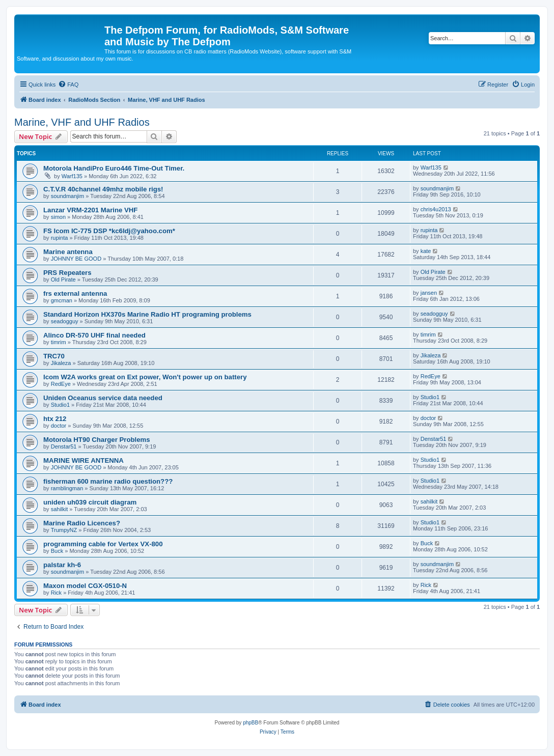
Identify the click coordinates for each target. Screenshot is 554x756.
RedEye (61, 384)
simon (58, 217)
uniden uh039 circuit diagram (90, 502)
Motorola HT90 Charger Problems (97, 440)
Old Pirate (63, 279)
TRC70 (54, 356)
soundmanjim (67, 196)
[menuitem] (68, 85)
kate (426, 251)
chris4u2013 (436, 209)
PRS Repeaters (67, 273)
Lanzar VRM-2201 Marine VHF (90, 210)
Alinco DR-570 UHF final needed (94, 335)
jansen (429, 293)
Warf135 (72, 176)
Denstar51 (64, 446)
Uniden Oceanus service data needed (103, 398)
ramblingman (67, 488)
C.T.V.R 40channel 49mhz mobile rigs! (103, 189)
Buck (57, 551)
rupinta (60, 238)
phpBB (251, 723)
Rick (56, 593)
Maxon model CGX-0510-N (85, 586)
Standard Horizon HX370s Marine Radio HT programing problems (147, 314)
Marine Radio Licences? (82, 523)
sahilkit (60, 509)
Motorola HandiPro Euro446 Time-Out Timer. (114, 168)
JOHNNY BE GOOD (76, 259)
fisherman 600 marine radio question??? (108, 481)
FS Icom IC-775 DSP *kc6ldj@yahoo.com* (109, 231)
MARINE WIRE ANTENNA (84, 460)
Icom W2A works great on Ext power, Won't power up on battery (145, 377)
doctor (59, 426)
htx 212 (55, 419)
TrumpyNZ (64, 530)
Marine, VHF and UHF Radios (82, 122)
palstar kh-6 (62, 565)
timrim (59, 342)
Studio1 (60, 405)
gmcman (62, 300)
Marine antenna (68, 252)
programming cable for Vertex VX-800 (103, 544)
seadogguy (65, 321)
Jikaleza (61, 363)
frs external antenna (75, 293)
